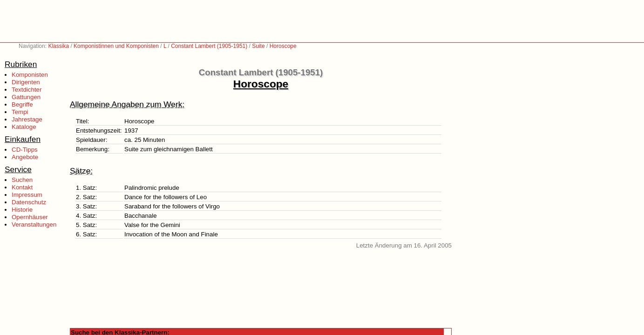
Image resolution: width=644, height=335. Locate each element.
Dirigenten (26, 82)
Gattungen (26, 97)
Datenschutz (29, 202)
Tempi (20, 112)
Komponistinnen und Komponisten (116, 46)
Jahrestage (27, 119)
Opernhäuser (30, 217)
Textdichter (27, 90)
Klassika (58, 46)
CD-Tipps (25, 150)
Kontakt (22, 187)
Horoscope (283, 46)
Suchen (22, 180)
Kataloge (24, 127)
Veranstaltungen (34, 224)
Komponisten (30, 75)
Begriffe (22, 104)
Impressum (27, 195)
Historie (22, 210)
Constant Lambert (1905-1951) (209, 46)
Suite (258, 46)
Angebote (25, 157)
